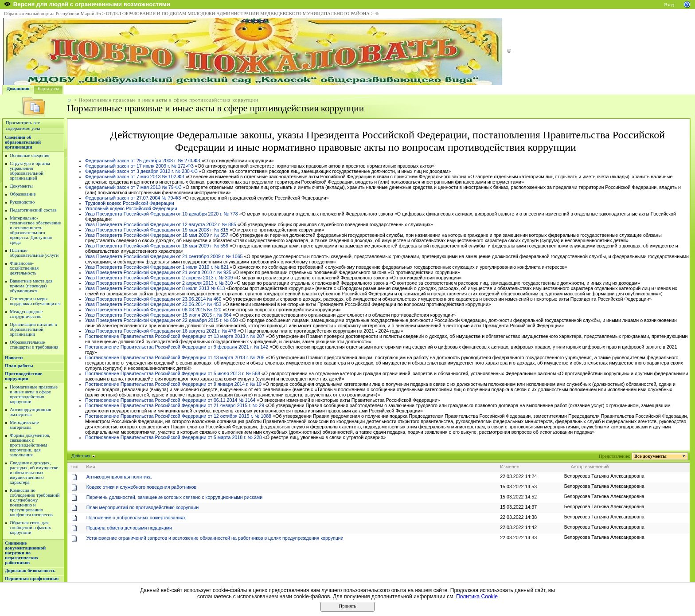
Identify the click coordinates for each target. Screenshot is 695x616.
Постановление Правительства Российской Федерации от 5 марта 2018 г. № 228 (174, 437)
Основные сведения (30, 155)
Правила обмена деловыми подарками (129, 528)
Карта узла (49, 88)
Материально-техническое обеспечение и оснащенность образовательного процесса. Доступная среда (35, 230)
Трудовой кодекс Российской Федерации (130, 203)
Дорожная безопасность (30, 571)
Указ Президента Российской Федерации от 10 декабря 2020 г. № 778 (162, 214)
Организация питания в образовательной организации (33, 329)
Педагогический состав (33, 210)
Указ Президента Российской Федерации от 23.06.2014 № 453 (153, 304)
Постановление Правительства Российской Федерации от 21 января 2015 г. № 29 (175, 405)
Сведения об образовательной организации (23, 142)
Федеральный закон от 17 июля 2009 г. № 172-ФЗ (139, 166)
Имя (91, 467)
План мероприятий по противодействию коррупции (143, 507)
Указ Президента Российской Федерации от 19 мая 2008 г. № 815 (157, 230)
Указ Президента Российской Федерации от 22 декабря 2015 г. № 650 (162, 320)
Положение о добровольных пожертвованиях (136, 518)
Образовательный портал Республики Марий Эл (53, 14)
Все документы (651, 456)
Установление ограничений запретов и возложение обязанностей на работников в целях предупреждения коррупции (215, 538)
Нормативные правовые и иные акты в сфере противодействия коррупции (34, 394)
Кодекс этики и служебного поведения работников (141, 487)
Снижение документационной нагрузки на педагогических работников (25, 553)
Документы (21, 186)
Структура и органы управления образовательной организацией (30, 171)
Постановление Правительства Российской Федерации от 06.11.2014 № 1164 (170, 400)
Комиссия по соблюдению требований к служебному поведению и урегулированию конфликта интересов (35, 502)
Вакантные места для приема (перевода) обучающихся (31, 286)
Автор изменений (590, 467)
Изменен (510, 467)
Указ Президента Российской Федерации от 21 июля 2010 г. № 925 (158, 272)
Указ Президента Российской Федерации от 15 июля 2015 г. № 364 (158, 315)
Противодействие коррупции (23, 376)
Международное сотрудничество (26, 314)
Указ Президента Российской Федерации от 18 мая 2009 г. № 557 (157, 235)
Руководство (22, 202)
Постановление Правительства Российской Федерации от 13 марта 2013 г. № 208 (175, 357)
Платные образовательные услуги (34, 253)
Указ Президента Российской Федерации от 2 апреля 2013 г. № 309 (159, 278)
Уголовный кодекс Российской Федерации (131, 208)
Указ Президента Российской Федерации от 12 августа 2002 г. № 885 (161, 224)
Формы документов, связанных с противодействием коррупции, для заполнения (30, 445)
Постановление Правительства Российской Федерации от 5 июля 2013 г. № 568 (173, 373)
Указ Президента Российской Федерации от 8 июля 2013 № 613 (155, 288)
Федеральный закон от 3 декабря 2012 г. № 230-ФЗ (141, 171)
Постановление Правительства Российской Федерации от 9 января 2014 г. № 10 (173, 384)
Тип (74, 467)
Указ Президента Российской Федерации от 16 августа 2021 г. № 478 (161, 331)
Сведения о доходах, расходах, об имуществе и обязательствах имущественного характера (34, 473)
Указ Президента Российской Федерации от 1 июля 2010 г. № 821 (157, 267)
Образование (23, 194)
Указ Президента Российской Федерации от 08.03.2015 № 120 (153, 310)
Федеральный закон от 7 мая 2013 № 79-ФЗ (133, 187)
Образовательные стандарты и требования (34, 345)
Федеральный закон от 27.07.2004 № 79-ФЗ (133, 198)
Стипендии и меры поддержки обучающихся (35, 301)
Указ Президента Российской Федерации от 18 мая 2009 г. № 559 (157, 246)
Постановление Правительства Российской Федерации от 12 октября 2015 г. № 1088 (178, 416)
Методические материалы (24, 425)
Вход (669, 5)
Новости (14, 358)
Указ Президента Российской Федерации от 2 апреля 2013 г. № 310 (159, 283)
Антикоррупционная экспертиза (30, 412)
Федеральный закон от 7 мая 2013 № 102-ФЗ (135, 177)
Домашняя (18, 88)
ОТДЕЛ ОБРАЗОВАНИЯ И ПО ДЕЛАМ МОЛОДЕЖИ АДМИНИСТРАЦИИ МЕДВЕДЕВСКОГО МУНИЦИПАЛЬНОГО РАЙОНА (238, 14)
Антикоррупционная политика (119, 477)
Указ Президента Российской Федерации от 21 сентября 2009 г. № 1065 (164, 256)
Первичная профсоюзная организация (32, 581)
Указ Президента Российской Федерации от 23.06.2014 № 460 (153, 299)
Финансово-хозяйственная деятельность (24, 268)
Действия (81, 456)
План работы (19, 366)
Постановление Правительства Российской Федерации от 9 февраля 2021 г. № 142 (177, 347)
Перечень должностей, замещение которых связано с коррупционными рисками (174, 497)
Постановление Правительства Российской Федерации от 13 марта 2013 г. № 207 (175, 336)
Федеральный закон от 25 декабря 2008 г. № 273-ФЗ (143, 161)
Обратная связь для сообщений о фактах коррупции (30, 528)
